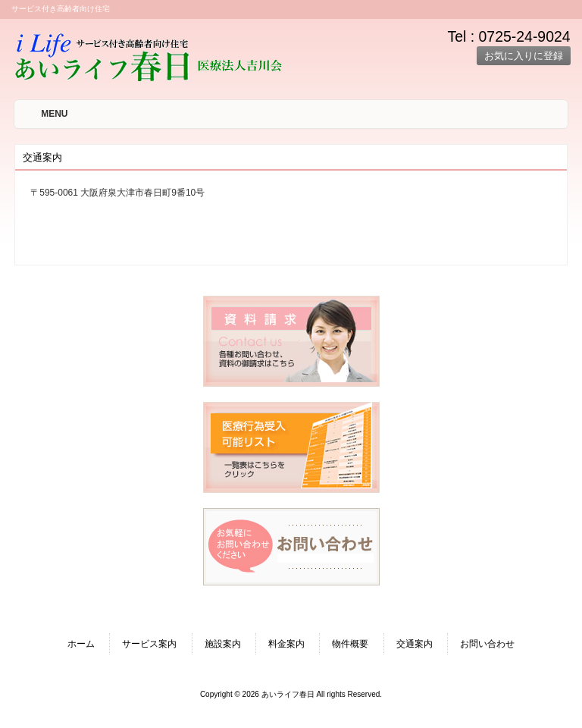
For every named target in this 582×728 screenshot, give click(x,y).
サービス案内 (149, 644)
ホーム (81, 644)
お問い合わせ (487, 644)
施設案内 (223, 644)
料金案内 (286, 644)
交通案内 (415, 644)
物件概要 (350, 644)
